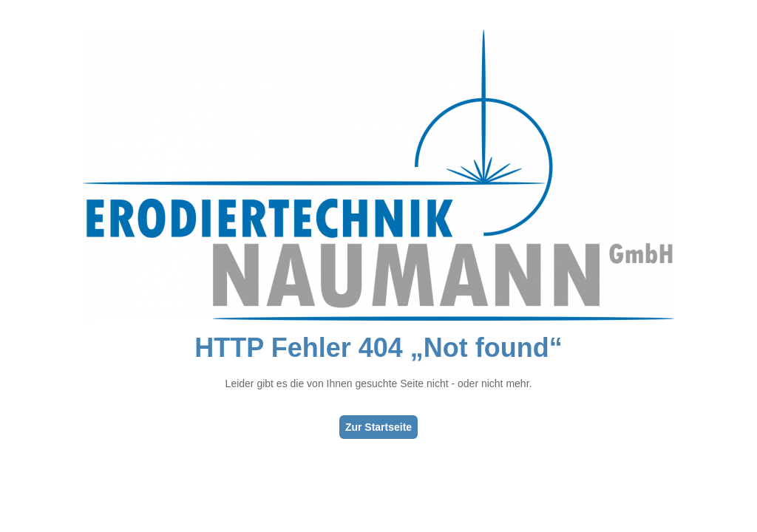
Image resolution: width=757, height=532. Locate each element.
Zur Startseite (378, 427)
